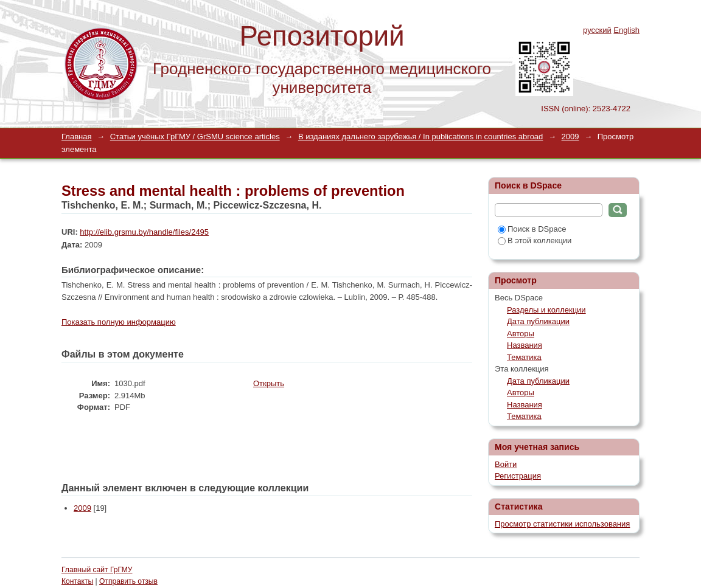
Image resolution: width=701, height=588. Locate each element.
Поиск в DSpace (532, 229)
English (626, 30)
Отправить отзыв (128, 581)
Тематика (524, 357)
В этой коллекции (535, 240)
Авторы (521, 334)
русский (597, 30)
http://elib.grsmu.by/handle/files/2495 (144, 232)
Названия (525, 345)
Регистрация (518, 476)
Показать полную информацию (119, 322)
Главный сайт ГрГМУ (97, 570)
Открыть (269, 383)
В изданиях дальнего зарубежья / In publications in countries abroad (420, 137)
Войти (506, 464)
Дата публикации (538, 321)
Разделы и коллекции (546, 310)
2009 (570, 137)
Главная (76, 137)
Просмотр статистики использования (562, 524)
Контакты (77, 581)
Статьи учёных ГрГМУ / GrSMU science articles (195, 137)
